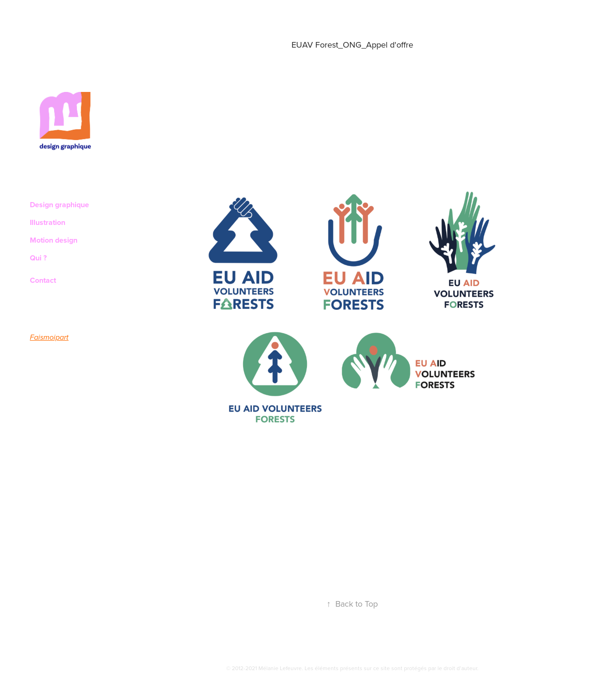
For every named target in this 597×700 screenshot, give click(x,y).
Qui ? (38, 258)
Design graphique (59, 205)
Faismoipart (49, 338)
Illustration (48, 222)
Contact (43, 280)
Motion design (54, 240)
